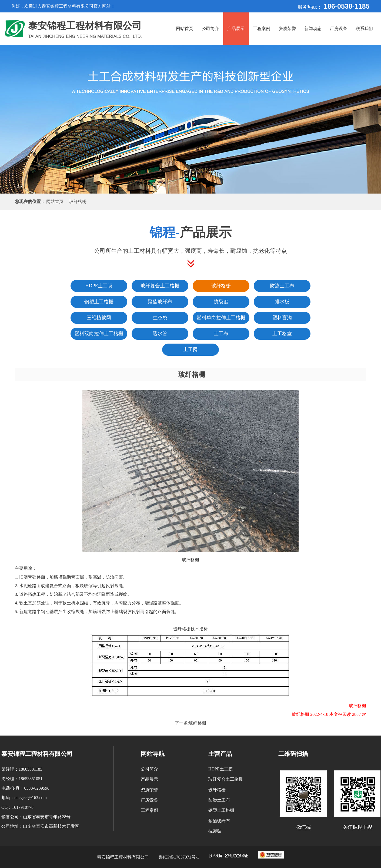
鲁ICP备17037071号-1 (179, 857)
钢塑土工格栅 (221, 810)
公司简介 (210, 29)
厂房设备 (339, 29)
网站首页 (185, 29)
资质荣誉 (287, 29)
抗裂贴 (215, 831)
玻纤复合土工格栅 (226, 779)
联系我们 (364, 29)
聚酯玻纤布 (219, 821)
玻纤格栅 (198, 723)
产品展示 (236, 29)
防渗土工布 (219, 800)
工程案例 (262, 29)
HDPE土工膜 (220, 769)
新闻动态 (313, 29)
